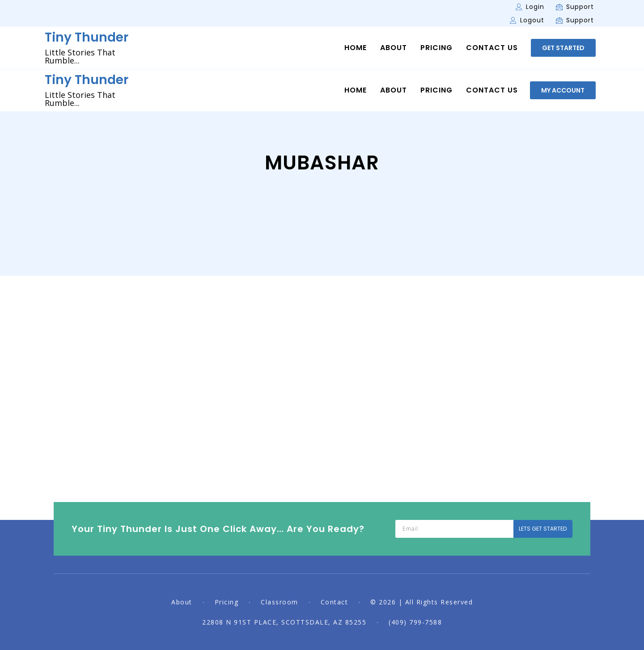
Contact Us (492, 48)
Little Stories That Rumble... (80, 56)
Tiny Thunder (87, 37)
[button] (563, 48)
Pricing (436, 48)
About (394, 48)
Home (356, 48)
